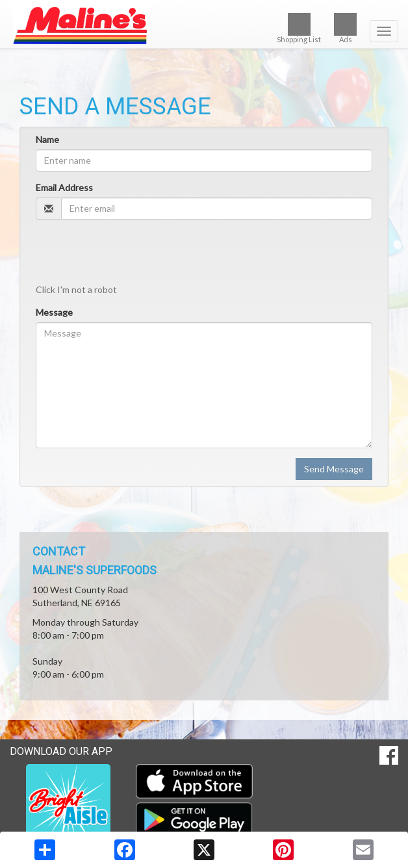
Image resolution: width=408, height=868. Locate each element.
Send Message (334, 469)
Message (54, 312)
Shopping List (299, 28)
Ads (345, 28)
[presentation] (134, 255)
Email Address (64, 187)
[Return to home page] (204, 25)
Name (47, 139)
